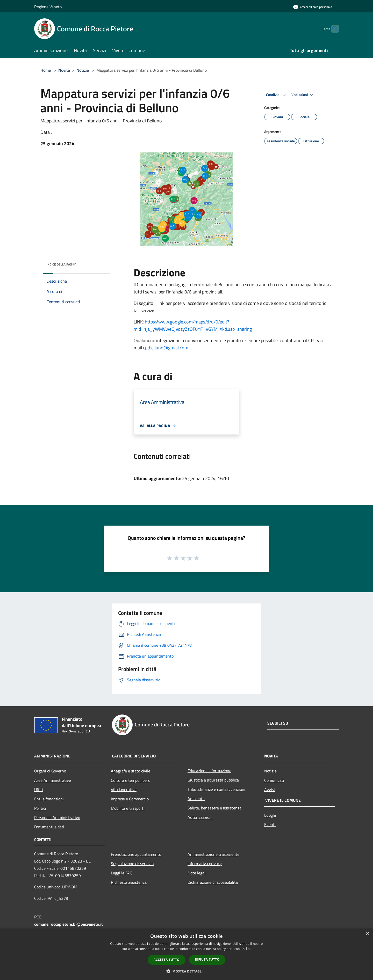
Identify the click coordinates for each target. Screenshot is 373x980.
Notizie (83, 70)
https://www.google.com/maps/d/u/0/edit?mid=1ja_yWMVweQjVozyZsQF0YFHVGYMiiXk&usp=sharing (193, 325)
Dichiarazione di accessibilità (213, 882)
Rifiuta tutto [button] (207, 959)
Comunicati (274, 780)
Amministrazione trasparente (213, 854)
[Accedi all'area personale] (313, 7)
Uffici (39, 790)
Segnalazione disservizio (132, 864)
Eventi (270, 824)
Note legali (197, 873)
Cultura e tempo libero (131, 780)
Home (46, 70)
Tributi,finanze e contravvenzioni (216, 789)
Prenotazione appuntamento (136, 854)
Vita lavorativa (124, 790)
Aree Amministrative (53, 780)
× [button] (367, 934)
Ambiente (196, 799)
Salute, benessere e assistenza (214, 808)
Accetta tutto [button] (167, 960)
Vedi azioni (303, 95)
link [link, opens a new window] (249, 949)
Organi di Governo (50, 771)
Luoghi (270, 815)
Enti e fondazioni (49, 799)
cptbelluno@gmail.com (166, 348)
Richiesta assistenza (129, 882)
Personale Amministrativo (57, 817)
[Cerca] (333, 29)
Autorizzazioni (200, 817)
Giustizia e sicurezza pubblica (213, 780)
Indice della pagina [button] (62, 264)
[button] (187, 971)
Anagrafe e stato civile (131, 771)
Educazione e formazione (209, 771)
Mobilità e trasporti (128, 808)
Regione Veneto (48, 7)
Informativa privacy (205, 864)
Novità (64, 70)
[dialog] (187, 954)
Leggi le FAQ (122, 873)
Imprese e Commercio (130, 799)
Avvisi (270, 790)
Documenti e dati (49, 827)
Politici (40, 808)
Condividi (277, 95)
